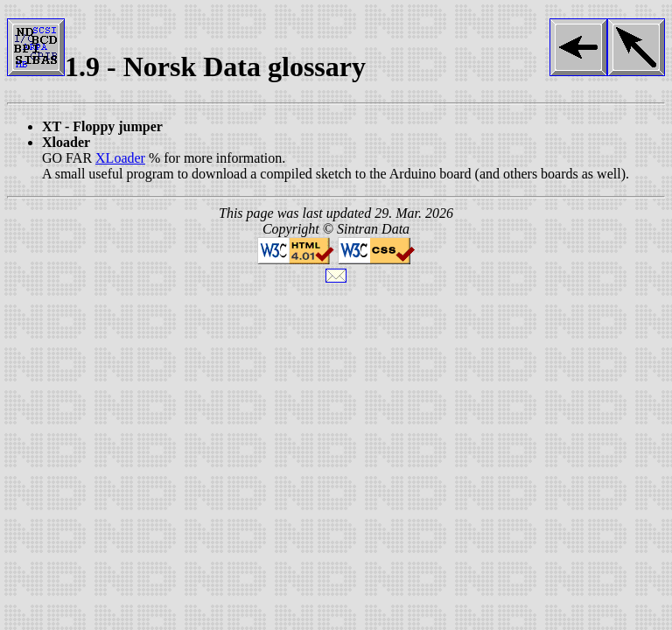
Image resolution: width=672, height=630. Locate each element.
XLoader (120, 158)
